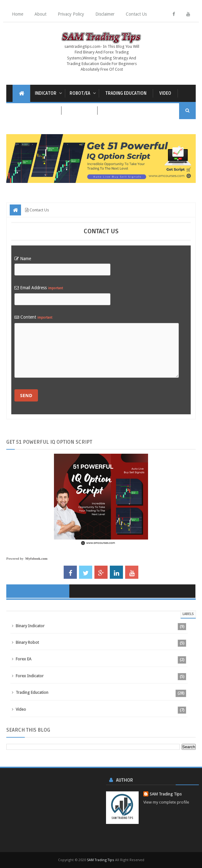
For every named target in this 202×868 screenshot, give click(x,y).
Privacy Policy (71, 14)
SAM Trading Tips (166, 794)
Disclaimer (105, 14)
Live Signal (79, 111)
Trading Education (126, 93)
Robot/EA (80, 93)
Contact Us (136, 14)
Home (18, 14)
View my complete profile (166, 802)
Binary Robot (27, 642)
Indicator (46, 93)
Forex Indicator (30, 676)
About (40, 14)
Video (165, 93)
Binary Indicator (30, 626)
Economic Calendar (34, 111)
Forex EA (24, 659)
